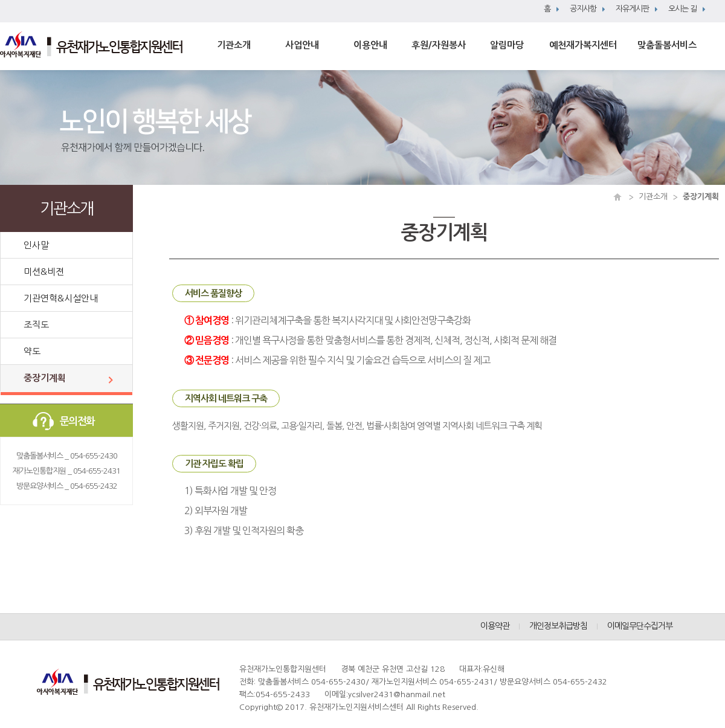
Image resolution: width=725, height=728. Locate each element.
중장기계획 (45, 378)
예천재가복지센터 (583, 45)
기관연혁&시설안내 (61, 298)
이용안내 (370, 45)
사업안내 (302, 45)
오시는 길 (682, 9)
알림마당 (507, 45)
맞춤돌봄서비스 (667, 45)
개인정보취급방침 (558, 626)
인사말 (36, 245)
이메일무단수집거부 (640, 626)
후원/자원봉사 (439, 45)
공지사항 (583, 9)
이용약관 (495, 626)
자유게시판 (632, 9)
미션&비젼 (44, 272)
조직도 (36, 325)
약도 (32, 351)
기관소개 (234, 45)
